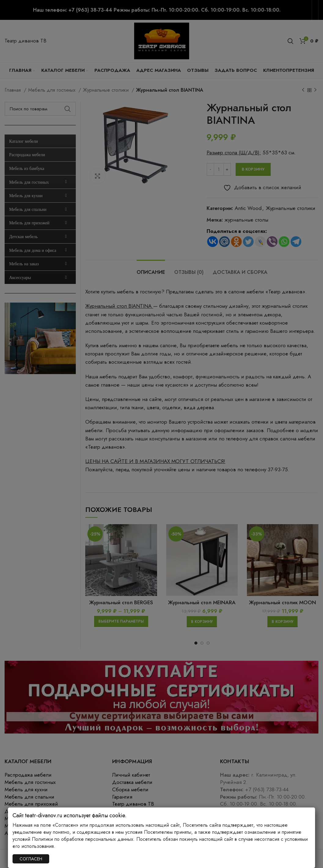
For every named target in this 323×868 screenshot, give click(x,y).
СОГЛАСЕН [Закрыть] (31, 859)
